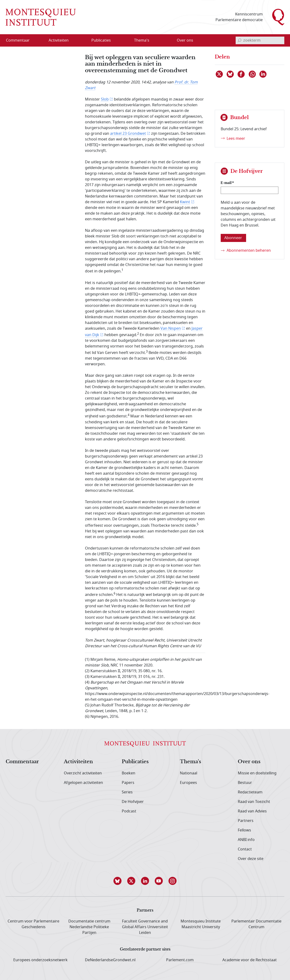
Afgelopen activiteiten (83, 783)
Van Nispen (171, 328)
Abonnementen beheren (249, 251)
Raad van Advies (252, 811)
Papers (128, 783)
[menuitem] (21, 40)
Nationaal (189, 773)
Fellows (244, 830)
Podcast (129, 811)
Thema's (190, 762)
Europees (188, 783)
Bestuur (245, 783)
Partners (246, 821)
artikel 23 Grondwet (128, 134)
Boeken (129, 773)
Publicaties (135, 762)
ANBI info (246, 840)
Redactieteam (250, 792)
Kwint (185, 202)
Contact (245, 849)
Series (127, 792)
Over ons (249, 762)
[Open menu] (81, 40)
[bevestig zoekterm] (239, 40)
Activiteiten (78, 762)
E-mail (226, 183)
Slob (105, 99)
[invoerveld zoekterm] (260, 40)
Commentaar (22, 762)
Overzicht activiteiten (83, 773)
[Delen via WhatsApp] (253, 74)
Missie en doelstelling (257, 773)
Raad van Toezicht (254, 802)
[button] (117, 881)
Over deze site (251, 859)
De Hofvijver (133, 802)
